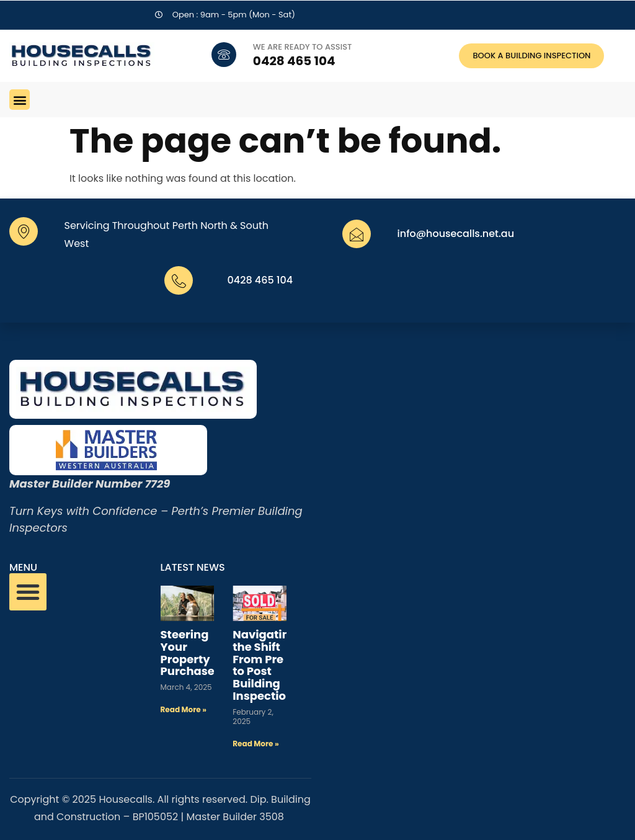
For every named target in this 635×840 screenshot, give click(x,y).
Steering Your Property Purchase (188, 653)
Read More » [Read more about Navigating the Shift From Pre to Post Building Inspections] (255, 744)
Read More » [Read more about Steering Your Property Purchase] (184, 709)
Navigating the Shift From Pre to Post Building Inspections (266, 665)
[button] (20, 100)
